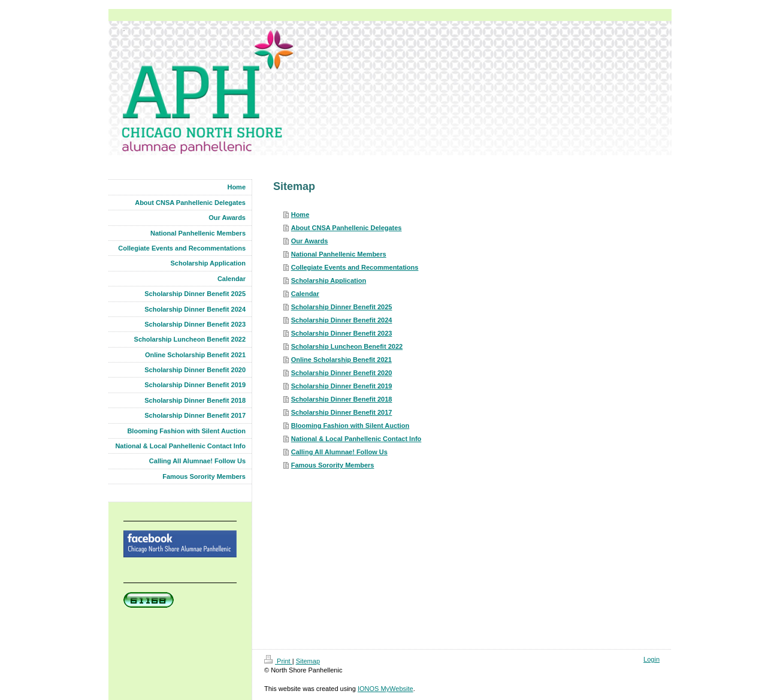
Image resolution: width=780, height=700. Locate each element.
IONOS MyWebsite (386, 689)
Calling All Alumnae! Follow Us (339, 452)
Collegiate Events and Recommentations (355, 267)
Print (278, 661)
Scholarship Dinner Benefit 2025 (342, 307)
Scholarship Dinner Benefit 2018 (342, 399)
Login (651, 659)
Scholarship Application (329, 280)
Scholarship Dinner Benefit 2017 (342, 412)
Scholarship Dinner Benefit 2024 (342, 320)
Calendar (305, 294)
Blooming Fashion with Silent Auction (350, 426)
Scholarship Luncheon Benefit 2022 (347, 346)
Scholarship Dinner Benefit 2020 (342, 373)
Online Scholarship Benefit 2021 (341, 360)
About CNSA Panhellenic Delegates (347, 228)
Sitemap (308, 661)
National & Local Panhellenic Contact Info (356, 439)
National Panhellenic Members (339, 254)
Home (300, 215)
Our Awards (310, 241)
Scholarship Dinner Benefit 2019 (342, 386)
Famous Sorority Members (333, 465)
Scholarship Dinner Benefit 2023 (342, 333)
